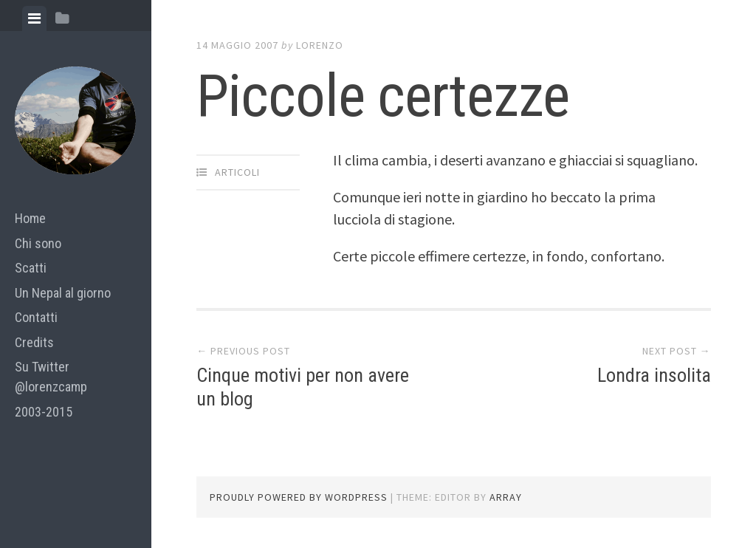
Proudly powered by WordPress (299, 497)
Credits (34, 342)
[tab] (34, 18)
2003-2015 (44, 412)
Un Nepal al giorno (63, 293)
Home (30, 218)
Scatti (31, 268)
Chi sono (38, 243)
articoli (237, 172)
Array (506, 497)
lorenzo (320, 45)
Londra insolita (654, 375)
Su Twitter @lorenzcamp (51, 377)
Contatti (36, 317)
